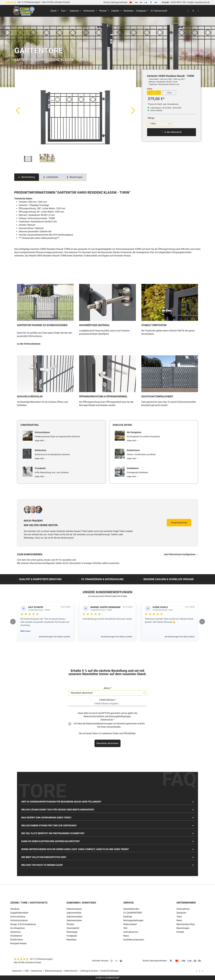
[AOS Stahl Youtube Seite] (203, 971)
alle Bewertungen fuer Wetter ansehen (55, 637)
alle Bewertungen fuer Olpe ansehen (180, 637)
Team (179, 917)
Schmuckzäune (18, 917)
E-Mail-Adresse (107, 700)
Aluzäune (15, 909)
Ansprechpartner (179, 523)
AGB (27, 971)
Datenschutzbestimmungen (99, 724)
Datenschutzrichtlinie (94, 716)
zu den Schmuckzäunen (29, 344)
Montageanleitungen (133, 920)
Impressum (17, 971)
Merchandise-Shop (186, 924)
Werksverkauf (130, 924)
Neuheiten (71, 940)
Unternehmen (183, 909)
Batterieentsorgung (53, 971)
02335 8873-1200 (178, 2)
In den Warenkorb (172, 132)
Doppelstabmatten (19, 913)
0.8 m (154, 93)
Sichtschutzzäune (19, 920)
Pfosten (70, 924)
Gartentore (15, 932)
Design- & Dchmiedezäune (23, 924)
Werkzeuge (72, 932)
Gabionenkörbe (74, 913)
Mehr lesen (25, 631)
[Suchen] (193, 11)
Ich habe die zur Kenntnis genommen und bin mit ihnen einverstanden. (109, 725)
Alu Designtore (17, 928)
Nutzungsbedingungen (120, 716)
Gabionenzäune (74, 909)
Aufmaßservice (131, 932)
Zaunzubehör (73, 928)
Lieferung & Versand (89, 971)
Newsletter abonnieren (107, 743)
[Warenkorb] (198, 11)
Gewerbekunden (131, 909)
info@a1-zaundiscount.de (198, 2)
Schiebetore (16, 936)
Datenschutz (37, 971)
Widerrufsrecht (71, 971)
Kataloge (128, 917)
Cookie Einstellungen (110, 971)
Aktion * (108, 688)
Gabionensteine (74, 920)
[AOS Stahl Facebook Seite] (200, 971)
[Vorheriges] (18, 111)
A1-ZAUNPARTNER (133, 913)
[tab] (27, 177)
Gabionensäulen (74, 917)
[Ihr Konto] (188, 11)
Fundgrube (72, 936)
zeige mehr (41, 441)
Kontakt (180, 932)
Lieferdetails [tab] (52, 177)
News (126, 936)
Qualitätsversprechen (134, 940)
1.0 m (169, 93)
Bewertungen (183, 928)
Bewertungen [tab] (76, 177)
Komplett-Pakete (18, 943)
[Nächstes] (133, 111)
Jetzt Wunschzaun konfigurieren (181, 554)
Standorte (181, 913)
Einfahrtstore (17, 940)
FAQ (125, 928)
